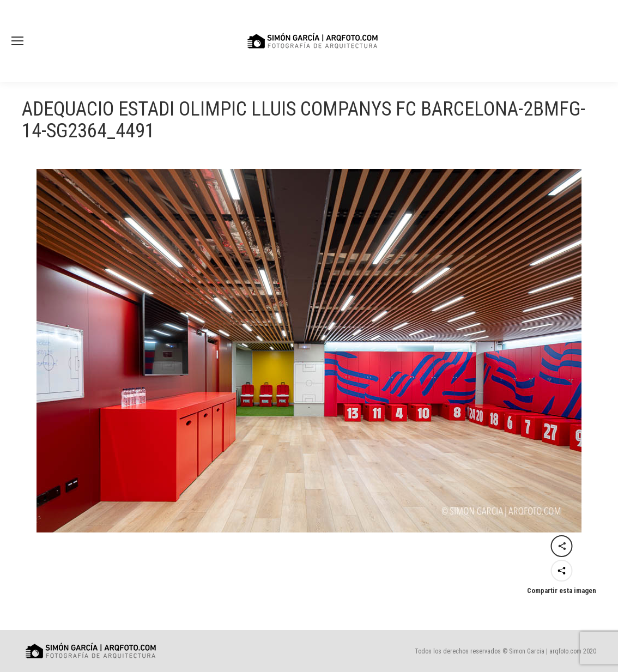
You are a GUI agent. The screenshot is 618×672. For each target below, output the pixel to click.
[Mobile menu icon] (17, 41)
